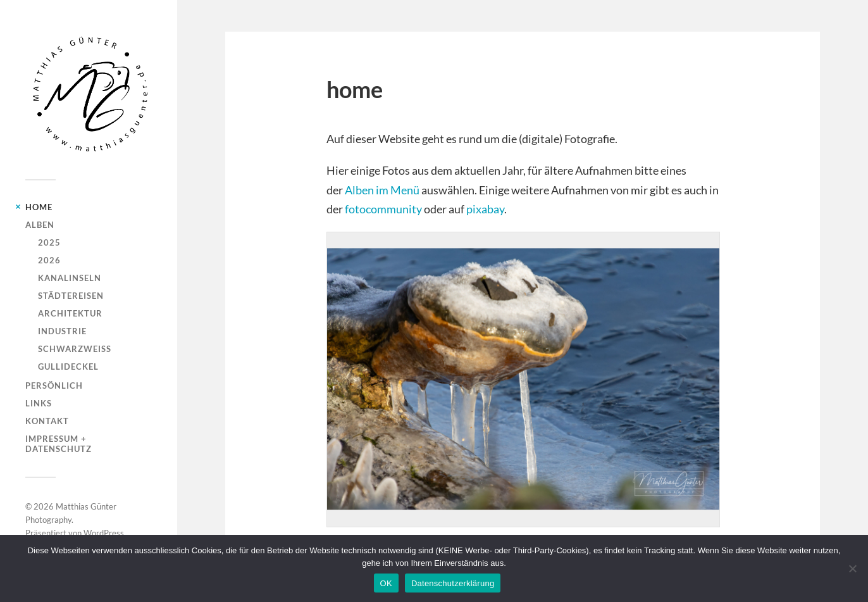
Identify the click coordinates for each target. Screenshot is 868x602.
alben (40, 225)
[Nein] (852, 568)
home (39, 207)
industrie (62, 331)
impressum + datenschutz (59, 444)
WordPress (104, 533)
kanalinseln (70, 278)
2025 (49, 242)
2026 (49, 260)
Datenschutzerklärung (453, 583)
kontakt (47, 421)
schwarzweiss (75, 349)
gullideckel (68, 367)
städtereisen (71, 296)
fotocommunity (383, 209)
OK (386, 583)
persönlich (54, 386)
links (39, 403)
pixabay (485, 209)
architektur (70, 313)
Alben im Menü (382, 190)
